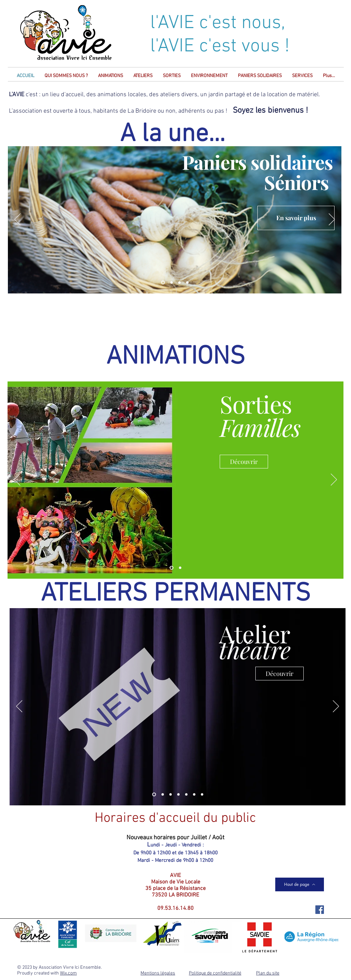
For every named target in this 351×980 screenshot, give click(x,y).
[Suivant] (332, 220)
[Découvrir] (244, 462)
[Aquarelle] (186, 795)
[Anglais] (163, 795)
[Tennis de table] (194, 795)
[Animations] (180, 568)
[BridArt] (172, 283)
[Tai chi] (202, 795)
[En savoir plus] (296, 218)
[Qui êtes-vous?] (187, 283)
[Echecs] (171, 795)
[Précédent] (17, 220)
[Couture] (178, 795)
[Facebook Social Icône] (320, 910)
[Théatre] (154, 795)
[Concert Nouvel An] (179, 283)
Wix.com (68, 973)
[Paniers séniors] (163, 283)
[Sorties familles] (172, 568)
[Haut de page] (300, 884)
